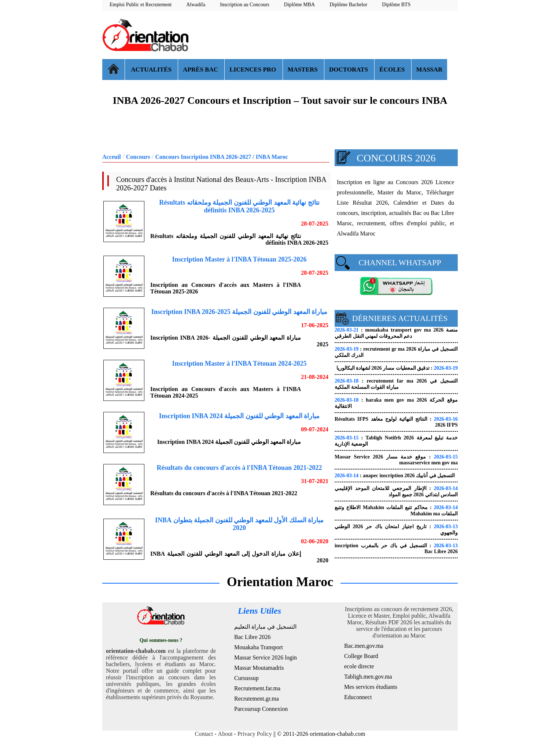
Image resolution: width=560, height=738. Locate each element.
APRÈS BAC (201, 70)
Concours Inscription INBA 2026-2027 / (205, 157)
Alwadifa (196, 5)
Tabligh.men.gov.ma (368, 677)
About (225, 734)
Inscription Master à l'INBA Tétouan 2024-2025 (240, 363)
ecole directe (359, 666)
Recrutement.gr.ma (257, 699)
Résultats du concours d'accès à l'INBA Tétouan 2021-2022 (239, 468)
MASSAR (430, 70)
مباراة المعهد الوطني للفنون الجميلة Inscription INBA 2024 (240, 416)
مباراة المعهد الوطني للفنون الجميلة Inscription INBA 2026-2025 (240, 312)
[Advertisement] (324, 35)
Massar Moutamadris (259, 668)
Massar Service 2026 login (266, 657)
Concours (138, 157)
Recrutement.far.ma (257, 688)
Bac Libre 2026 (253, 637)
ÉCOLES (393, 70)
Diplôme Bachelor (348, 5)
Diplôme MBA (299, 5)
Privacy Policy (255, 734)
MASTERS (303, 70)
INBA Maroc (272, 157)
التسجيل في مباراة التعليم (265, 627)
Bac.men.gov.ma (364, 646)
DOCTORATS (349, 70)
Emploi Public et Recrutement (141, 5)
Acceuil (112, 157)
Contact (204, 734)
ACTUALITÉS (151, 70)
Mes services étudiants (371, 687)
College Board (361, 656)
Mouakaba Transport (259, 647)
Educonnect (358, 697)
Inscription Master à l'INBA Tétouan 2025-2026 (240, 259)
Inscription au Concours (245, 5)
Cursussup (246, 678)
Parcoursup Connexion (261, 709)
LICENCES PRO (253, 70)
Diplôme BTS (396, 5)
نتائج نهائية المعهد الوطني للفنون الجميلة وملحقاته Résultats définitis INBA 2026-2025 (239, 206)
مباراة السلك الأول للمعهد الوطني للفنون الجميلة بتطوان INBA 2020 (239, 524)
